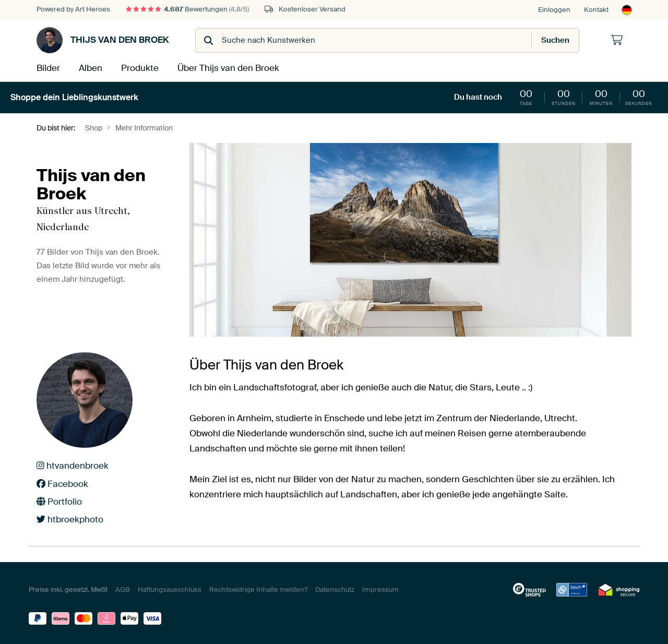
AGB (123, 588)
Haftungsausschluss (170, 588)
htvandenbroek (73, 464)
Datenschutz (335, 588)
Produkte (138, 67)
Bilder (47, 67)
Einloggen (554, 10)
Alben (90, 67)
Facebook (62, 482)
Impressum (380, 588)
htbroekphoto (70, 518)
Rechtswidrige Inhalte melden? (258, 588)
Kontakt (596, 10)
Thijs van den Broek (103, 40)
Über (221, 67)
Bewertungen (187, 9)
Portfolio (59, 500)
